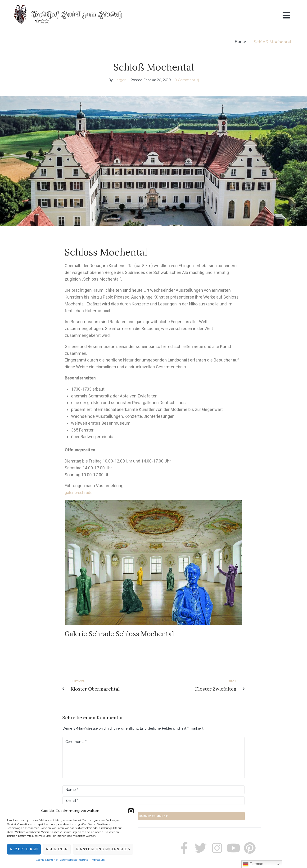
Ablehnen (57, 849)
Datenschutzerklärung (74, 860)
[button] (131, 811)
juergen (120, 80)
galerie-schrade (79, 492)
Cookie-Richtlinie (47, 860)
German (253, 864)
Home (240, 42)
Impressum (98, 860)
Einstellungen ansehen (103, 849)
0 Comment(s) (187, 80)
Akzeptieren (24, 849)
